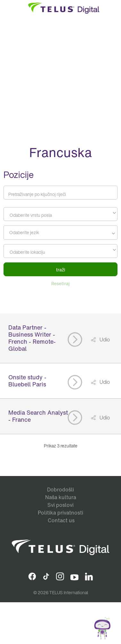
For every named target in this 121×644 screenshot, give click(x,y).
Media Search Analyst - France (38, 416)
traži (61, 270)
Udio (104, 340)
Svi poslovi (60, 505)
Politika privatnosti (60, 513)
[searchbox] (34, 233)
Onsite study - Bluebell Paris (27, 381)
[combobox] (60, 214)
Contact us (61, 520)
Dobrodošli (60, 490)
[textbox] (60, 215)
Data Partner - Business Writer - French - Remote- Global (32, 338)
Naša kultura (61, 497)
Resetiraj (60, 283)
